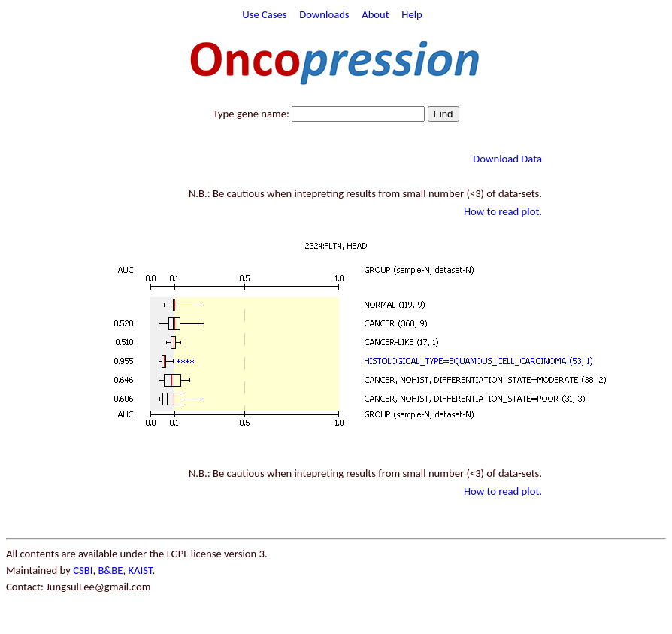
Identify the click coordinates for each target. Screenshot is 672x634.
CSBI (83, 570)
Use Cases (264, 14)
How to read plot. (503, 211)
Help (412, 14)
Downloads (324, 14)
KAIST (140, 570)
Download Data (507, 159)
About (375, 14)
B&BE (110, 570)
